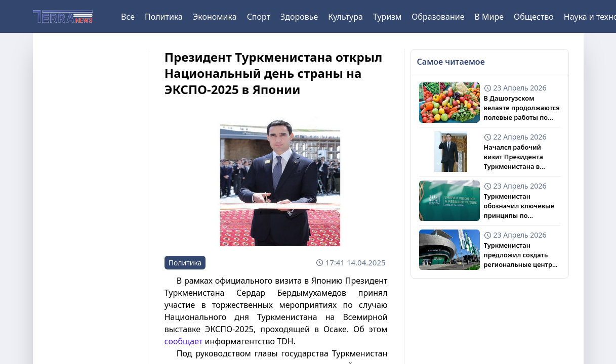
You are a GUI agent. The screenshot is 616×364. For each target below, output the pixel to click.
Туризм (387, 17)
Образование (438, 17)
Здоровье (299, 17)
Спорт (259, 17)
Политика (164, 17)
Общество (534, 17)
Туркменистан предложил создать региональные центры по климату (521, 255)
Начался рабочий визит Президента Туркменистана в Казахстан (514, 157)
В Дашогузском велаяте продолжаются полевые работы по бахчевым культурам (522, 108)
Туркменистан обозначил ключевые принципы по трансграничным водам (519, 206)
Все (128, 17)
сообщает (184, 341)
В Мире (489, 17)
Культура (345, 17)
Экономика (215, 17)
